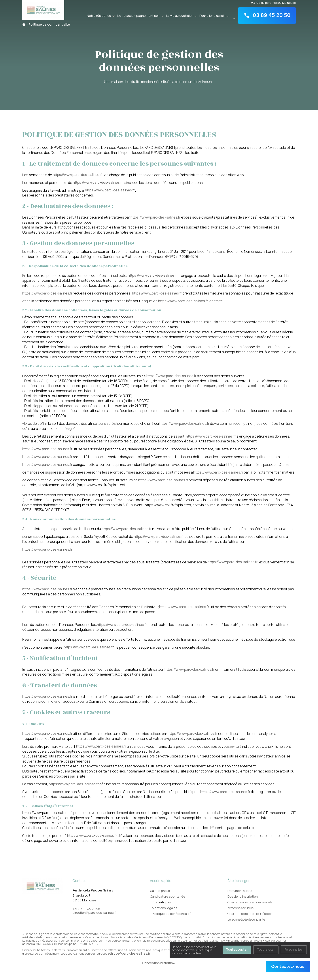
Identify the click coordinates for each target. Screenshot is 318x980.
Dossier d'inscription (243, 896)
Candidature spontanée (168, 896)
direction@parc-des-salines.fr (95, 913)
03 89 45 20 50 (267, 15)
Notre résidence (99, 16)
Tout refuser (266, 949)
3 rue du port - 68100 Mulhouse (274, 3)
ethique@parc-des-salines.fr (129, 953)
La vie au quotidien (180, 16)
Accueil (24, 24)
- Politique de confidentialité (171, 914)
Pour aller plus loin (212, 16)
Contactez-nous (288, 966)
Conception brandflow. (159, 963)
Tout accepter (237, 949)
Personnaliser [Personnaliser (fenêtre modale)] (294, 949)
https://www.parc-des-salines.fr (78, 175)
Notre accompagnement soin (139, 16)
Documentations (240, 891)
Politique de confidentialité (49, 24)
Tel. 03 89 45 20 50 (86, 909)
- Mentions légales (164, 908)
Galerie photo (160, 891)
